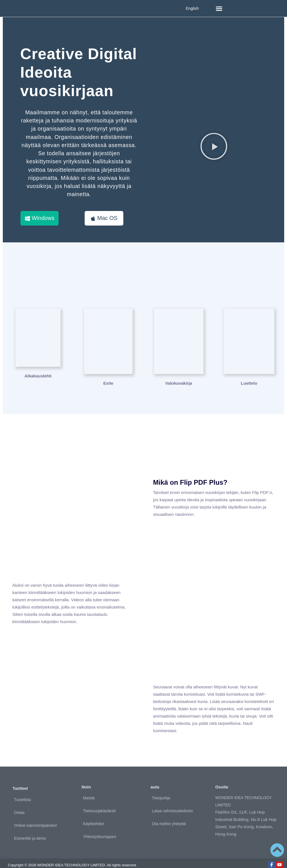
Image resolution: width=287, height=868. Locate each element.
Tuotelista (22, 792)
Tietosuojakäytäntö (99, 803)
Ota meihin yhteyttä (169, 816)
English (192, 8)
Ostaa (19, 805)
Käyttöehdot (93, 816)
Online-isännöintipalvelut (35, 818)
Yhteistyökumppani (99, 829)
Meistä (89, 790)
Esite (108, 376)
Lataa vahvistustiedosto (172, 803)
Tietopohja (161, 790)
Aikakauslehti (38, 376)
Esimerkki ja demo (30, 830)
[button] (219, 8)
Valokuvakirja (179, 376)
